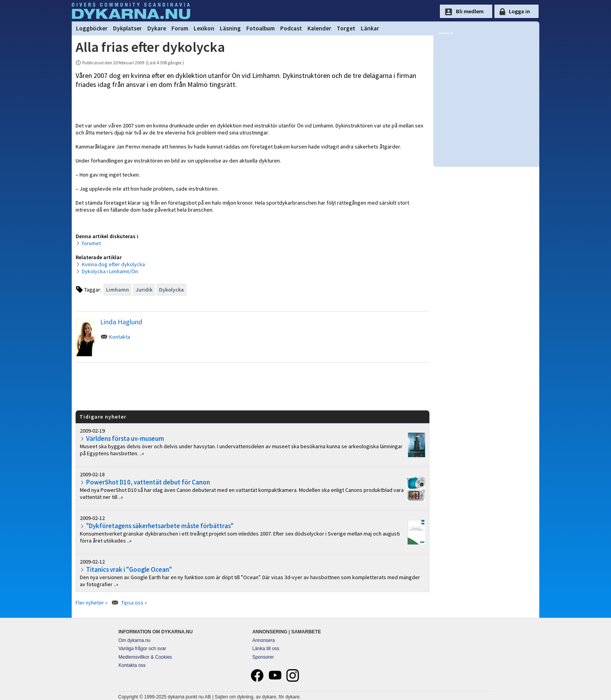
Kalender (319, 28)
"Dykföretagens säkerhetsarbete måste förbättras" (160, 526)
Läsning (230, 28)
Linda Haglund (121, 322)
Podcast (291, 28)
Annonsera (263, 640)
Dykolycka (171, 290)
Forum (180, 28)
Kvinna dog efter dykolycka (113, 264)
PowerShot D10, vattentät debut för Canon (148, 482)
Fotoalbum (260, 28)
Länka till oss (266, 649)
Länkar (370, 28)
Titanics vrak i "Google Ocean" (129, 569)
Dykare (157, 28)
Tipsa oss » (134, 603)
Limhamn (117, 290)
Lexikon (204, 28)
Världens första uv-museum (125, 438)
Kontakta (120, 337)
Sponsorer (263, 657)
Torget (346, 28)
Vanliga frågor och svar (142, 649)
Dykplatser (127, 28)
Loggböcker (92, 28)
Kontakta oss (132, 665)
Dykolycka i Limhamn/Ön (110, 271)
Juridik (144, 290)
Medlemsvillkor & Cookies (145, 657)
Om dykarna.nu (134, 640)
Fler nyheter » (92, 603)
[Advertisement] (253, 386)
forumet (91, 243)
